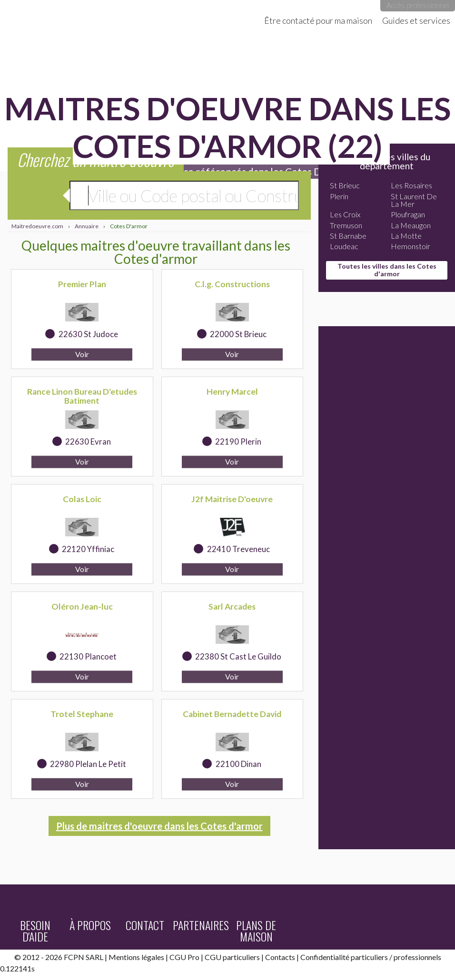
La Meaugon (411, 225)
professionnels (417, 957)
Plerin (339, 196)
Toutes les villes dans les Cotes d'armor (387, 270)
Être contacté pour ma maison (318, 20)
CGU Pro (184, 957)
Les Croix (345, 214)
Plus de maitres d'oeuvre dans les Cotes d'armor (159, 826)
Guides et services (416, 20)
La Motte (406, 236)
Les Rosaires (411, 185)
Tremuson (346, 225)
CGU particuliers (232, 957)
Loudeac (344, 246)
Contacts (280, 957)
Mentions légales (136, 957)
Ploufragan (408, 214)
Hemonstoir (410, 246)
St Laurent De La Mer (414, 200)
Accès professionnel (418, 5)
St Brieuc (345, 185)
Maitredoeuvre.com (95, 14)
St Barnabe (348, 236)
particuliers (369, 957)
